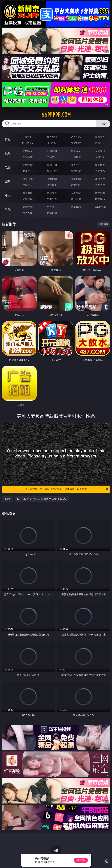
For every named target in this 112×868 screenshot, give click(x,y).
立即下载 (81, 860)
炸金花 (52, 143)
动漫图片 (100, 179)
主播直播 (76, 157)
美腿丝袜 (28, 185)
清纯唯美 (52, 185)
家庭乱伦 (52, 193)
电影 (8, 167)
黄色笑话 (76, 199)
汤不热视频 (100, 207)
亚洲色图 (52, 179)
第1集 (7, 499)
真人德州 (52, 137)
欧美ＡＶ (76, 151)
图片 (8, 181)
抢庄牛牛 (100, 143)
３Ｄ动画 (100, 151)
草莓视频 (76, 207)
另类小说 (52, 199)
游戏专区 (100, 137)
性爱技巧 (100, 199)
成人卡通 (76, 165)
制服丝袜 (28, 171)
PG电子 (28, 137)
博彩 (8, 139)
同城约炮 (28, 207)
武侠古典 (100, 193)
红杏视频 (28, 213)
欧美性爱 (100, 165)
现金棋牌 (76, 143)
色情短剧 (52, 213)
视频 (8, 153)
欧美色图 (76, 179)
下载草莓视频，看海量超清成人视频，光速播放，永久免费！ (66, 489)
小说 (8, 195)
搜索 (103, 124)
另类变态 (100, 171)
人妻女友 (76, 193)
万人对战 (76, 137)
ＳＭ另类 (100, 157)
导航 (8, 209)
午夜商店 (52, 207)
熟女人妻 (28, 157)
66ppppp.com (56, 115)
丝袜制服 (52, 157)
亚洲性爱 (28, 165)
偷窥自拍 (28, 179)
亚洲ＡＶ (28, 151)
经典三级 (52, 171)
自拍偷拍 (52, 151)
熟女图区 (76, 185)
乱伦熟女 (76, 171)
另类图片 (100, 185)
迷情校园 (28, 199)
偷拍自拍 (52, 165)
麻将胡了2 (28, 143)
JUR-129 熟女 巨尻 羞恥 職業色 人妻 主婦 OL (42, 499)
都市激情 (28, 193)
